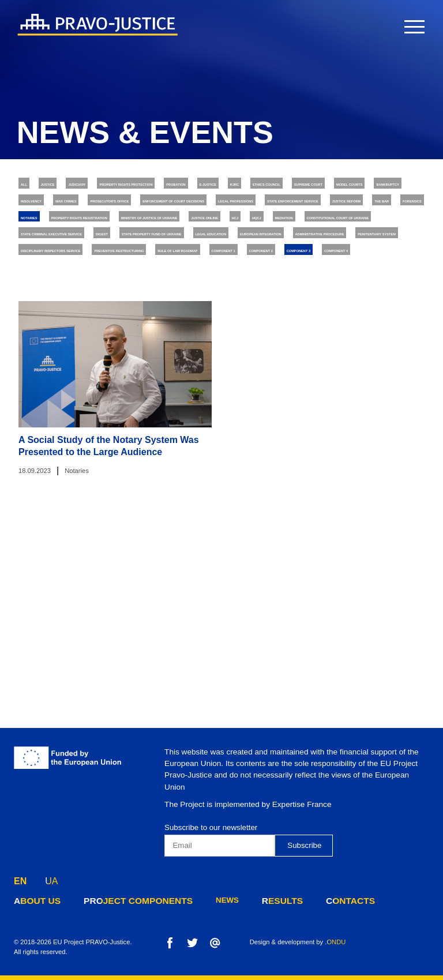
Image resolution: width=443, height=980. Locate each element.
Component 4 (118, 392)
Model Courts (209, 209)
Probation (312, 186)
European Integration (343, 324)
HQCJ (33, 301)
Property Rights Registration (83, 278)
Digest (36, 324)
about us (34, 900)
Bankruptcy (280, 209)
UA (51, 878)
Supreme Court (131, 209)
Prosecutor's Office (128, 232)
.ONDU (335, 942)
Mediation (81, 301)
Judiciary (122, 186)
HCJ (384, 278)
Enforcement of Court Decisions (254, 232)
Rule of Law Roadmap (191, 369)
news (204, 900)
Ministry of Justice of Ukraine (222, 278)
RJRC (417, 186)
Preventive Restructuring (76, 369)
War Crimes (46, 232)
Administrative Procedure (75, 346)
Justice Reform (182, 255)
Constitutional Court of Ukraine (185, 301)
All (30, 186)
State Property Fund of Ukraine (132, 324)
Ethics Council (52, 209)
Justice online (330, 278)
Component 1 (277, 369)
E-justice (370, 186)
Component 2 (347, 369)
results (256, 900)
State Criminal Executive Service (335, 301)
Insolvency (345, 209)
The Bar (247, 255)
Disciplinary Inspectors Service (310, 346)
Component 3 (48, 392)
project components (123, 900)
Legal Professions (376, 232)
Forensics (301, 255)
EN (20, 878)
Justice (71, 186)
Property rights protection (216, 186)
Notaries (358, 255)
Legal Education (247, 324)
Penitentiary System (187, 346)
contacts (318, 900)
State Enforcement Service (78, 255)
